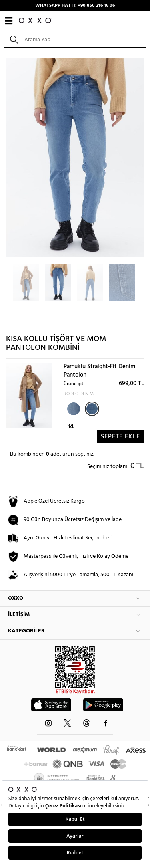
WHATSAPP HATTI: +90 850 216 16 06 (75, 6)
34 (70, 427)
